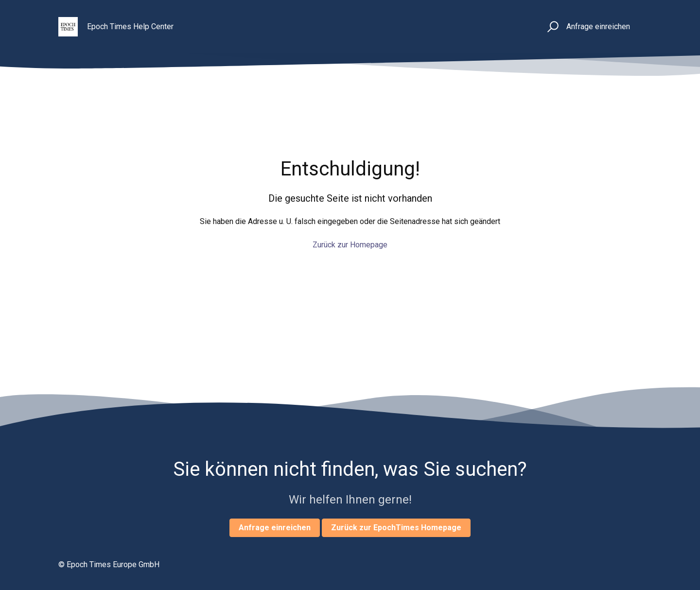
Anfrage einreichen (598, 26)
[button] (551, 27)
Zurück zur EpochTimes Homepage (396, 528)
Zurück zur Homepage (350, 245)
